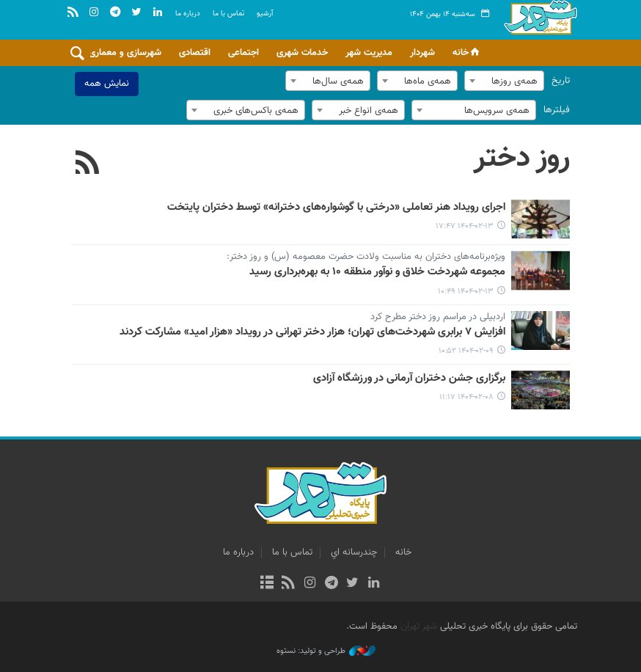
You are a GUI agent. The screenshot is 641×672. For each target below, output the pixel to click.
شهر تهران (419, 627)
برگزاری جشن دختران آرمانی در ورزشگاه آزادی (409, 379)
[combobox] (504, 81)
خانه (467, 53)
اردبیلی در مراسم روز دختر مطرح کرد (438, 318)
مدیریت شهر (369, 53)
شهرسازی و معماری (125, 53)
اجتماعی (243, 53)
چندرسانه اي (354, 552)
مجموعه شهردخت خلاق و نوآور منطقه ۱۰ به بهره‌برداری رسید (377, 272)
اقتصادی (195, 53)
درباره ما (188, 14)
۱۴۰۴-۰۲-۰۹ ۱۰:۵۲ (466, 351)
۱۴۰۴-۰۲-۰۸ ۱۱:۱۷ (466, 397)
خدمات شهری (302, 53)
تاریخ (561, 81)
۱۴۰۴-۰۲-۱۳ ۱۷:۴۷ (465, 226)
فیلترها (557, 110)
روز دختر (522, 158)
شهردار (422, 53)
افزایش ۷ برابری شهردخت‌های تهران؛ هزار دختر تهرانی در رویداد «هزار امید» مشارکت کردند (312, 332)
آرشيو (265, 14)
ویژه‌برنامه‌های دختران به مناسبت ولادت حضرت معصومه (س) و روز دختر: (366, 258)
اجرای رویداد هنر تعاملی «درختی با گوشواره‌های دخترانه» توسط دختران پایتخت (336, 208)
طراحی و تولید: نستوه (326, 651)
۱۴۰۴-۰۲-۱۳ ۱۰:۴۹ (466, 292)
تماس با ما (228, 14)
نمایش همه (107, 84)
